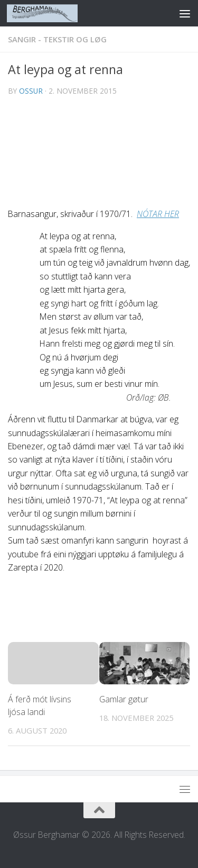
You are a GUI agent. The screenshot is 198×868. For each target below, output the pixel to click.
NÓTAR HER (158, 214)
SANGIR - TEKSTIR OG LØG (57, 39)
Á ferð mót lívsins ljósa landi (40, 706)
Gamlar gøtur (124, 699)
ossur (31, 91)
